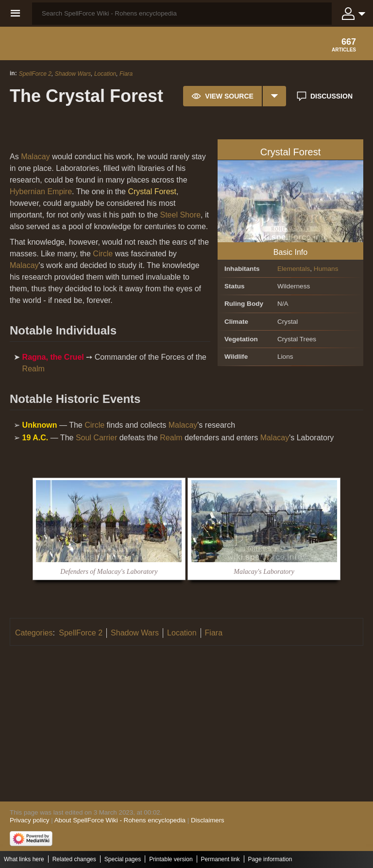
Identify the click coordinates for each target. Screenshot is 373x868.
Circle (103, 254)
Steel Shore (181, 215)
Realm (34, 369)
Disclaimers (208, 820)
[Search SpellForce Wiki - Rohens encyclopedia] (182, 14)
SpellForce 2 (35, 74)
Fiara (126, 74)
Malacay (35, 157)
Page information (270, 859)
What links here (24, 859)
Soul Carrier (96, 438)
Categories (34, 633)
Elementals (294, 269)
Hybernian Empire (41, 192)
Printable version (171, 859)
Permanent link (220, 859)
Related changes (74, 859)
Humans (326, 269)
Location (105, 74)
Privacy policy (29, 820)
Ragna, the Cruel (53, 357)
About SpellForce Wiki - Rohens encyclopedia (120, 820)
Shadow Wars (73, 74)
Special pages (123, 859)
